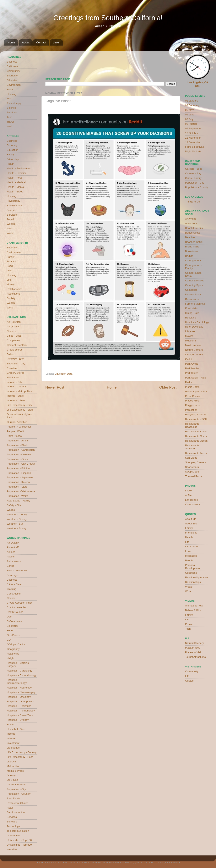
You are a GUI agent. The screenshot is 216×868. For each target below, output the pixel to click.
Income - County (16, 387)
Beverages (13, 575)
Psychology (13, 201)
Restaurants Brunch (197, 431)
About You (191, 524)
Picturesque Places (196, 392)
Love (188, 551)
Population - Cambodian (21, 450)
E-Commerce (14, 621)
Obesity (11, 775)
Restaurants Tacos (196, 453)
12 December (193, 142)
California (12, 66)
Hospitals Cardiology (197, 322)
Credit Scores (15, 350)
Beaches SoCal (194, 242)
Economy (12, 76)
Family (11, 155)
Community (13, 71)
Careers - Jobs (194, 169)
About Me (191, 519)
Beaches (190, 237)
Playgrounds (192, 405)
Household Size (16, 729)
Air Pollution (14, 322)
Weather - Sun (15, 524)
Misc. (10, 99)
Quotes (189, 681)
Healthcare (13, 377)
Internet (11, 738)
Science (11, 108)
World (10, 233)
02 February (192, 105)
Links (56, 42)
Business (12, 62)
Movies (189, 336)
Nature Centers (194, 350)
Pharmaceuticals (16, 785)
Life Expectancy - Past (20, 757)
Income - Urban (16, 400)
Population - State (17, 487)
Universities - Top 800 (19, 845)
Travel (10, 122)
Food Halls (191, 308)
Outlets (189, 359)
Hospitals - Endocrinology (22, 675)
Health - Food (15, 178)
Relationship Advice (197, 577)
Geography (13, 649)
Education (13, 80)
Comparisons (193, 504)
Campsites (191, 290)
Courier (11, 598)
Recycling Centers (196, 415)
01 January (192, 101)
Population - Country (19, 794)
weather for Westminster (172, 63)
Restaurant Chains (18, 803)
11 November (193, 138)
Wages (11, 510)
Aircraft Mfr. (13, 547)
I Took (189, 491)
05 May (189, 110)
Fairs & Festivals (195, 147)
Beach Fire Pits (194, 228)
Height (11, 658)
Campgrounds (193, 260)
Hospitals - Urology (18, 720)
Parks (189, 382)
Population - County (197, 187)
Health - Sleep (15, 192)
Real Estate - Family (19, 501)
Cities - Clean (15, 584)
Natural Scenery (194, 643)
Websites (12, 849)
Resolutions (14, 294)
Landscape (192, 500)
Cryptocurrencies (17, 607)
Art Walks (191, 219)
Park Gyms (192, 364)
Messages (191, 556)
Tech (10, 117)
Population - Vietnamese (21, 491)
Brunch (189, 256)
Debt (10, 617)
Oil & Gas (12, 780)
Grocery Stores (16, 373)
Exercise (12, 368)
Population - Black (17, 445)
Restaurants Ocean (196, 441)
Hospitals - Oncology (19, 697)
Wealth (11, 224)
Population (191, 410)
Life (9, 280)
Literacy (11, 762)
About (26, 42)
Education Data (63, 374)
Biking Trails (192, 247)
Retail (10, 808)
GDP (10, 640)
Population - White (17, 496)
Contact (41, 42)
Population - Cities (17, 459)
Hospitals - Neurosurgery (21, 692)
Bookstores (192, 251)
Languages (13, 748)
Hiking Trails (192, 313)
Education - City (16, 364)
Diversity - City (15, 359)
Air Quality (13, 326)
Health (11, 89)
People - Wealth (16, 431)
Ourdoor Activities (17, 422)
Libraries (190, 331)
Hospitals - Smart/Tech (20, 715)
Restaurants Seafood (192, 447)
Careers (11, 331)
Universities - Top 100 (19, 840)
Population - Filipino (18, 468)
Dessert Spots (193, 294)
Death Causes (15, 612)
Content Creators (17, 345)
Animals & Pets (194, 606)
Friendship (13, 159)
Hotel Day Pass (194, 327)
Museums (191, 341)
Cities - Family (193, 178)
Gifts (9, 271)
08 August (191, 124)
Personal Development (193, 567)
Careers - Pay (193, 173)
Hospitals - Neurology (19, 688)
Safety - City (14, 505)
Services (12, 112)
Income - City (14, 382)
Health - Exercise (17, 173)
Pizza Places (14, 436)
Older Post (168, 387)
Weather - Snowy (17, 519)
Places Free (192, 401)
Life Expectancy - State (20, 410)
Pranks (189, 624)
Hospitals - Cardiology (19, 671)
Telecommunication (18, 831)
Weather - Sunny (16, 528)
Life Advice (191, 547)
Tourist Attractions (195, 657)
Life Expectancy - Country (22, 752)
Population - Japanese (20, 477)
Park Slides (192, 373)
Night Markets (193, 151)
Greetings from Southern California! (108, 18)
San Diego (191, 458)
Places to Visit (193, 652)
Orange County (194, 354)
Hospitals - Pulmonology (21, 711)
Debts (10, 354)
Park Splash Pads (195, 378)
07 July (189, 119)
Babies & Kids (193, 610)
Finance (11, 261)
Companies (13, 340)
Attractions (191, 223)
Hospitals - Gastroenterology (17, 681)
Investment (13, 743)
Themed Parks (194, 476)
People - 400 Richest (19, 427)
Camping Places (195, 281)
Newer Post (55, 387)
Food (10, 266)
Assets (11, 557)
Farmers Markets (195, 304)
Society (11, 298)
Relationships (15, 205)
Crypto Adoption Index (20, 603)
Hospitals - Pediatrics (19, 706)
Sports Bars (192, 467)
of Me (188, 495)
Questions (191, 573)
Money (11, 284)
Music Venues (193, 345)
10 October (192, 133)
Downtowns (192, 299)
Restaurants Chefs (196, 436)
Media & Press (15, 771)
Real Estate (13, 798)
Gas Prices (13, 635)
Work (10, 126)
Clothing (12, 589)
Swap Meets (192, 472)
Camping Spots (194, 285)
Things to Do (193, 202)
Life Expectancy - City (19, 405)
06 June (190, 115)
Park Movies (192, 368)
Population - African (18, 441)
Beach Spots (193, 233)
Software (12, 822)
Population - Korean (18, 482)
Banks (10, 566)
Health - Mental (16, 187)
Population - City (16, 789)
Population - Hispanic (19, 473)
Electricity (12, 626)
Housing (12, 94)
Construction (14, 594)
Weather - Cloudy (17, 514)
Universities (13, 835)
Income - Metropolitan (19, 391)
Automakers (14, 561)
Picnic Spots (192, 387)
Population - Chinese (19, 454)
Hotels (10, 724)
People (189, 560)
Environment (14, 85)
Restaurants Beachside (192, 425)
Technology (13, 826)
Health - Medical (16, 182)
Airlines (11, 552)
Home (11, 42)
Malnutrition (13, 766)
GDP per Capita (16, 644)
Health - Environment (19, 168)
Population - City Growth (21, 464)
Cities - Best (14, 336)
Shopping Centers (196, 462)
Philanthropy (14, 103)
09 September (193, 128)
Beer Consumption (18, 570)
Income (11, 734)
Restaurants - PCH (196, 419)
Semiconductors (16, 812)
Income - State (15, 396)
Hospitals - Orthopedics (20, 702)
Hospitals (191, 318)
